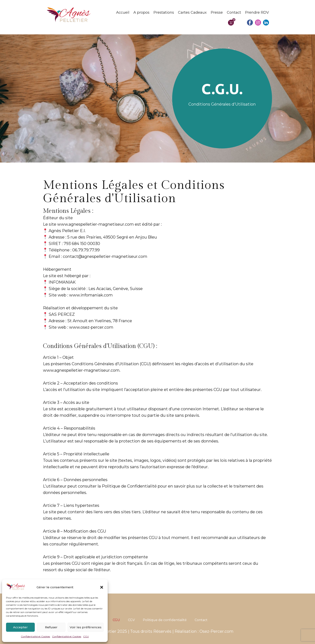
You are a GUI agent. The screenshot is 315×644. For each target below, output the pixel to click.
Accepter (20, 627)
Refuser (51, 627)
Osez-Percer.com (216, 631)
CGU (86, 636)
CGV (131, 620)
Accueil (123, 12)
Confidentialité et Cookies (35, 636)
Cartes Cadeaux (192, 12)
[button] (102, 587)
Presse (217, 12)
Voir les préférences (86, 627)
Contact (234, 12)
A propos (141, 12)
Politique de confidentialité (165, 620)
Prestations (164, 12)
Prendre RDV (257, 12)
